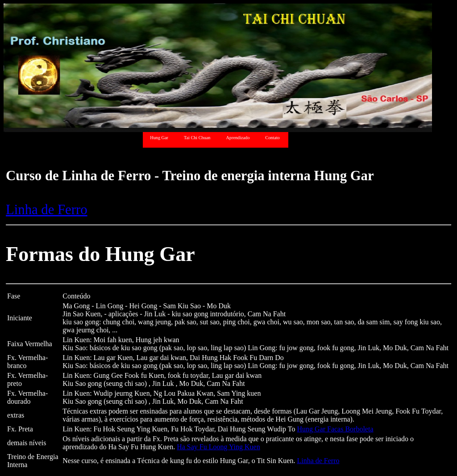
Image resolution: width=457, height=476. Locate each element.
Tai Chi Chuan (197, 138)
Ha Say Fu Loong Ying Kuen (218, 447)
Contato (272, 138)
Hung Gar (159, 138)
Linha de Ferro (47, 210)
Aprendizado (238, 138)
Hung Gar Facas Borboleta (335, 429)
